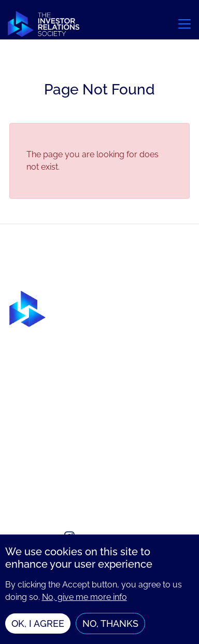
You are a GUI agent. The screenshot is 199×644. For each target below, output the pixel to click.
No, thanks (110, 627)
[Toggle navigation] (184, 24)
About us (27, 457)
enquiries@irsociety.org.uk (60, 499)
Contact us (31, 478)
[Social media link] (20, 537)
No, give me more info (84, 601)
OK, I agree (38, 627)
